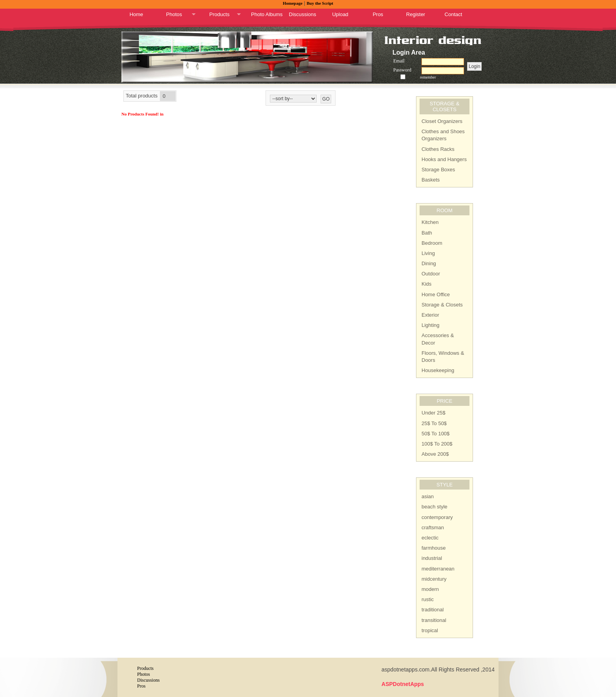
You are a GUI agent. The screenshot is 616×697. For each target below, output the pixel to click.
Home (137, 14)
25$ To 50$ (434, 423)
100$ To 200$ (437, 444)
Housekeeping (438, 370)
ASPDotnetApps (403, 684)
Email (399, 61)
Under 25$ (434, 413)
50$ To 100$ (435, 434)
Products (219, 14)
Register (416, 14)
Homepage (293, 3)
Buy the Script (320, 3)
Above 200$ (435, 454)
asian (428, 496)
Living (428, 253)
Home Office (436, 294)
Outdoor (431, 274)
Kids (426, 284)
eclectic (430, 538)
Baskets (431, 180)
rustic (428, 599)
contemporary (437, 517)
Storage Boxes (438, 170)
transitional (434, 620)
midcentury (434, 579)
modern (430, 589)
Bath (427, 233)
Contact (454, 14)
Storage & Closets (442, 305)
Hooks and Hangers (444, 159)
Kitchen (430, 222)
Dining (429, 263)
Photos (174, 14)
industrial (432, 558)
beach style (434, 507)
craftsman (433, 527)
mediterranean (438, 569)
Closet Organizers (442, 121)
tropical (430, 630)
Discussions (302, 14)
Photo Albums (267, 14)
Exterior (430, 315)
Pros (378, 14)
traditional (433, 610)
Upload (340, 14)
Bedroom (432, 243)
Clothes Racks (438, 149)
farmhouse (434, 548)
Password (402, 70)
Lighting (431, 325)
